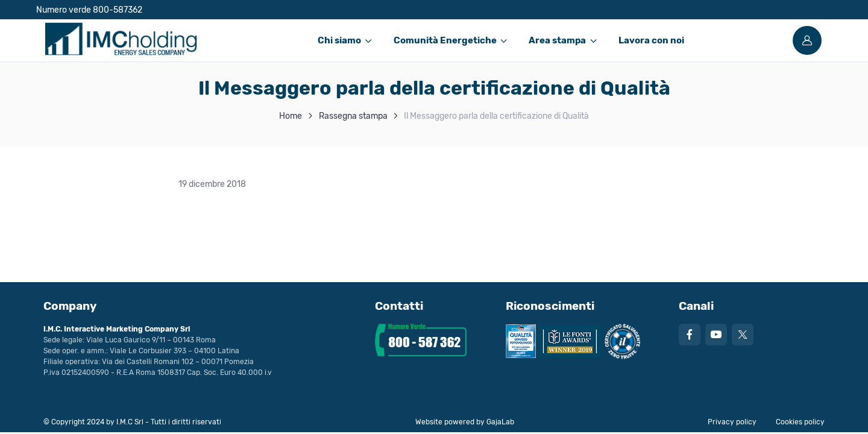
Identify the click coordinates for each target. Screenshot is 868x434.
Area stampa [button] (557, 40)
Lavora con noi (651, 40)
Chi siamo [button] (339, 40)
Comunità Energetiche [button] (445, 40)
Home (291, 116)
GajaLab (500, 422)
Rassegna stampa (353, 116)
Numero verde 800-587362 (89, 10)
